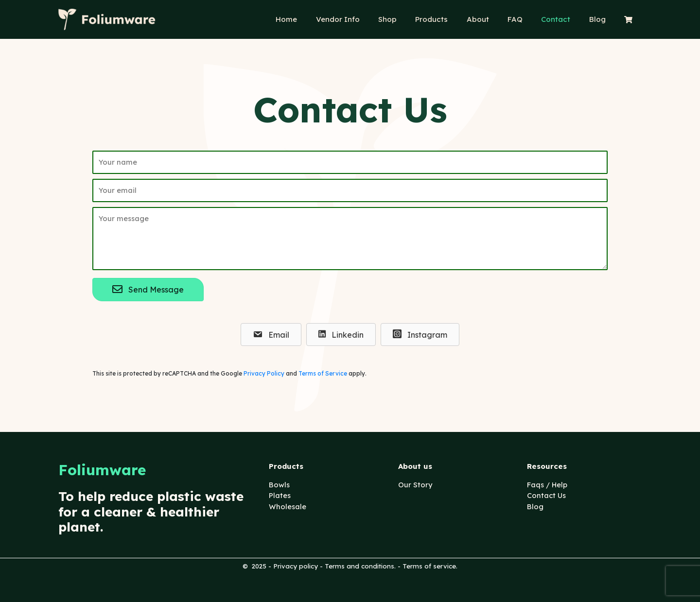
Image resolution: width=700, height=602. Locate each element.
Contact (566, 19)
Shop (414, 19)
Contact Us (547, 495)
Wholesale (288, 507)
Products (454, 19)
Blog (603, 19)
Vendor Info (368, 19)
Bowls (280, 485)
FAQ (529, 19)
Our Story (415, 485)
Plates (280, 495)
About (496, 19)
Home (321, 19)
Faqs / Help (548, 485)
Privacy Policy (264, 374)
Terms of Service (323, 374)
